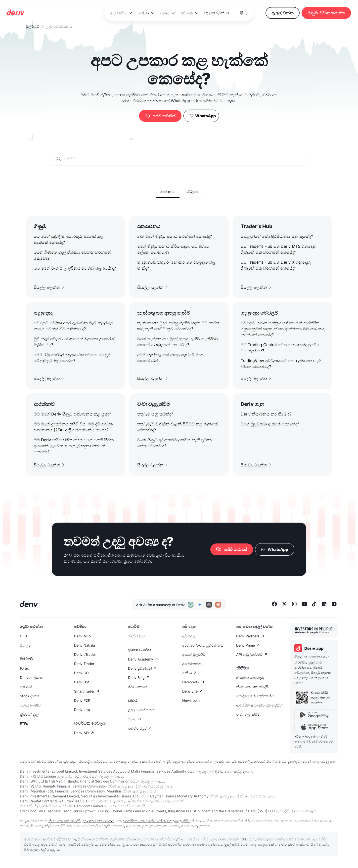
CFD (23, 636)
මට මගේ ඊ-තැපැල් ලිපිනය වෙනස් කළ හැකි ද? (75, 268)
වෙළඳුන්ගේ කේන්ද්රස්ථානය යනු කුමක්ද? (277, 236)
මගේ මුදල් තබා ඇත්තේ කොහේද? (270, 424)
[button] (120, 13)
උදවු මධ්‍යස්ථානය (141, 710)
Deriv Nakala (85, 645)
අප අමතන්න (192, 664)
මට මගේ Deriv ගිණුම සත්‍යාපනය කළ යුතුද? (72, 414)
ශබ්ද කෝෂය (138, 687)
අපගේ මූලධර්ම (194, 654)
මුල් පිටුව (33, 26)
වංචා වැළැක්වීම (248, 714)
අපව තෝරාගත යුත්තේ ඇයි (203, 645)
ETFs (24, 723)
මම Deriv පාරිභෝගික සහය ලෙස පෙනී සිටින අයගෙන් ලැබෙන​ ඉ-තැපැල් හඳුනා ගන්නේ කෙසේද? (74, 446)
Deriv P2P (82, 700)
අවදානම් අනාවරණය (98, 821)
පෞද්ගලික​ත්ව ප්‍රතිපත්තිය (255, 696)
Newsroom (191, 700)
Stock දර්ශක (30, 696)
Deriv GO (81, 673)
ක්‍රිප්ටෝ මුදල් (30, 714)
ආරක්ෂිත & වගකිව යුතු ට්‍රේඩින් (259, 705)
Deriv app (82, 710)
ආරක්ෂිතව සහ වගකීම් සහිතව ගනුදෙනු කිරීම (157, 821)
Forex (24, 668)
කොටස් (26, 687)
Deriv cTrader (85, 654)
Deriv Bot (82, 682)
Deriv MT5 (83, 636)
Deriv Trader (84, 664)
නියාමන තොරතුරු (250, 678)
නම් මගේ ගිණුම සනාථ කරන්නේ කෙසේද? (175, 236)
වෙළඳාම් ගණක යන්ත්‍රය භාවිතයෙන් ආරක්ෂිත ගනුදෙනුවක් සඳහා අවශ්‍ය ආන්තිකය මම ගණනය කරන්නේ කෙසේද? (282, 329)
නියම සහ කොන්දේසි (252, 687)
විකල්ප (25, 645)
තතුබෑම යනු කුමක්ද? (155, 414)
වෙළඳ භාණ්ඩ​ (30, 705)
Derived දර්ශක (31, 678)
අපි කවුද (189, 636)
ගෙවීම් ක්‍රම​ (136, 636)
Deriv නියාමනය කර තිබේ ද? (266, 414)
